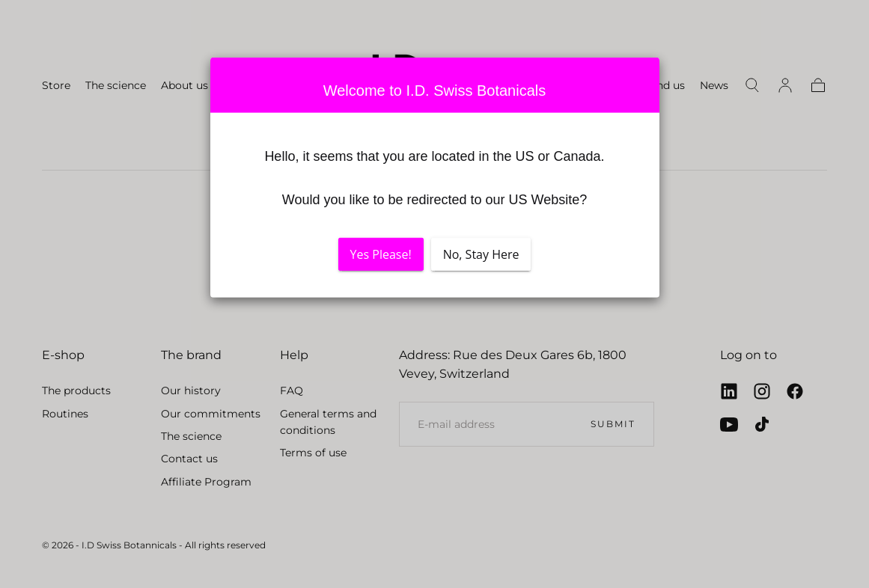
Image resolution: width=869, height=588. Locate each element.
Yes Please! (381, 254)
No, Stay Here (481, 254)
